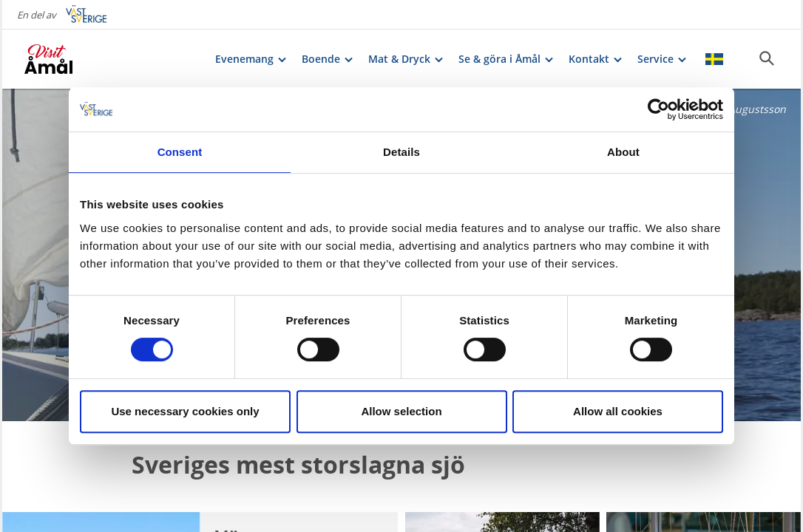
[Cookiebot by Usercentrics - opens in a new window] (658, 109)
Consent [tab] (180, 152)
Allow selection (401, 411)
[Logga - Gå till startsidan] (76, 59)
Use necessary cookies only (185, 411)
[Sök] (767, 58)
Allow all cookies (618, 411)
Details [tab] (402, 152)
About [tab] (623, 152)
